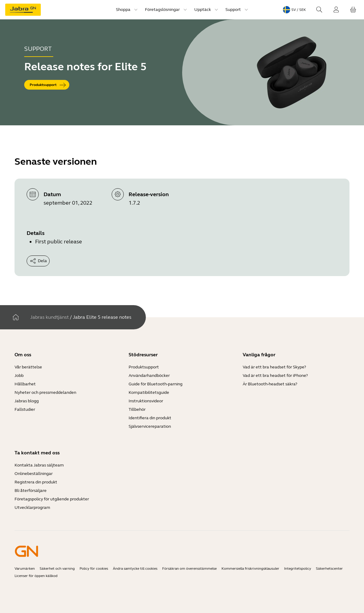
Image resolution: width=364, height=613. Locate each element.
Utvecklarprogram (32, 508)
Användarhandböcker (149, 376)
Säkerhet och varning (57, 569)
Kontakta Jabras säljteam (39, 465)
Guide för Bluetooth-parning (156, 384)
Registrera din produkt (36, 482)
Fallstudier (25, 409)
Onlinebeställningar (34, 474)
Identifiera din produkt (150, 418)
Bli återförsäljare (31, 491)
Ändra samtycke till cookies (135, 569)
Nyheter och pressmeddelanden (45, 392)
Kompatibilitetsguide (149, 392)
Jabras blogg (27, 401)
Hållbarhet (25, 384)
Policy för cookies (94, 569)
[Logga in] (336, 10)
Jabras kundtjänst (49, 317)
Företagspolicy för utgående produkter (52, 499)
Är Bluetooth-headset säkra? (270, 384)
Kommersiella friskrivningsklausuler (250, 569)
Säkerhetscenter (329, 569)
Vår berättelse (28, 367)
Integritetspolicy (298, 569)
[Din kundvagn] (353, 10)
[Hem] (16, 317)
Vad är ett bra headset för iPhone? (275, 376)
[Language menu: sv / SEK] (294, 10)
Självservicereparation (150, 426)
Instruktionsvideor (146, 401)
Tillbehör (137, 409)
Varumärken (25, 569)
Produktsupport (144, 367)
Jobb (19, 376)
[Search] (319, 10)
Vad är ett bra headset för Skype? (274, 367)
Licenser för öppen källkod (36, 576)
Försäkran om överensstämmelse (189, 569)
